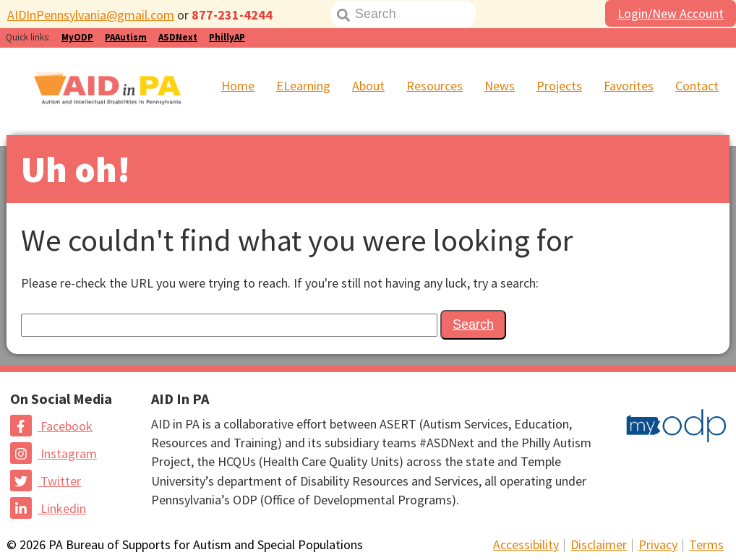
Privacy (658, 544)
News (500, 86)
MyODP (77, 37)
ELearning (303, 86)
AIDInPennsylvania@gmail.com (91, 15)
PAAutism (126, 37)
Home (238, 86)
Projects (559, 86)
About (368, 86)
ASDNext (178, 37)
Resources (435, 86)
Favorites (629, 86)
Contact (697, 86)
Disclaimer (599, 544)
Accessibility (526, 544)
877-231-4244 (232, 15)
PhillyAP (227, 37)
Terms (706, 544)
